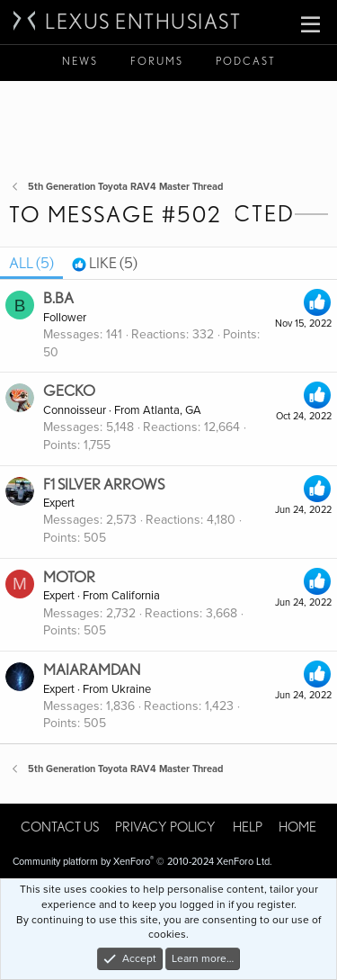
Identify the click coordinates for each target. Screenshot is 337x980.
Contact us (60, 827)
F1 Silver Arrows (104, 484)
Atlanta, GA (172, 410)
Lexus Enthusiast (143, 22)
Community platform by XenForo (142, 862)
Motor (69, 577)
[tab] (105, 264)
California (136, 596)
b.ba (58, 298)
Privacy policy (165, 827)
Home (297, 827)
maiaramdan (92, 670)
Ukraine (131, 689)
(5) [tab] (31, 263)
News (80, 61)
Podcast (246, 61)
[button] (310, 25)
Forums (157, 61)
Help (248, 827)
